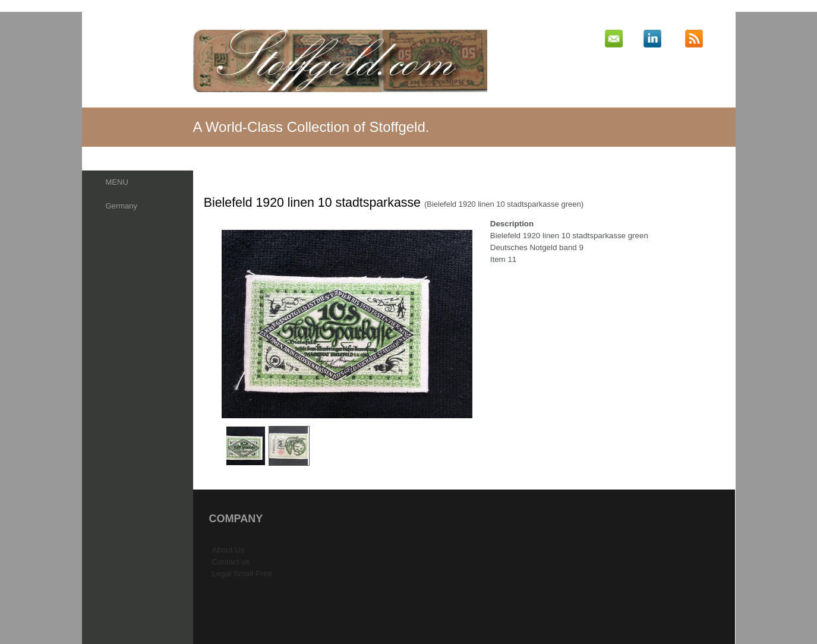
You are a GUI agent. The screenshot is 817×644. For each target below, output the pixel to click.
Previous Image (212, 324)
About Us (228, 550)
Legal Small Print (242, 574)
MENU (117, 182)
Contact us (231, 562)
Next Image (482, 324)
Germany (122, 206)
